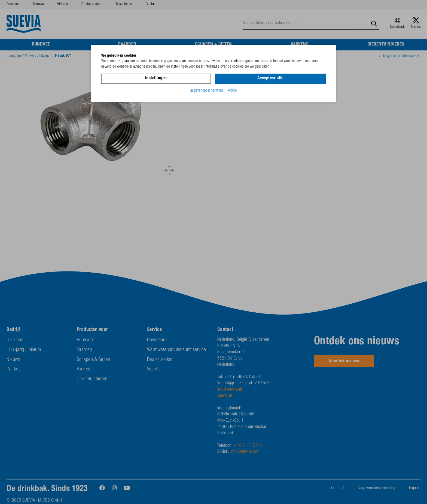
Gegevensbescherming (206, 91)
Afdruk (233, 91)
